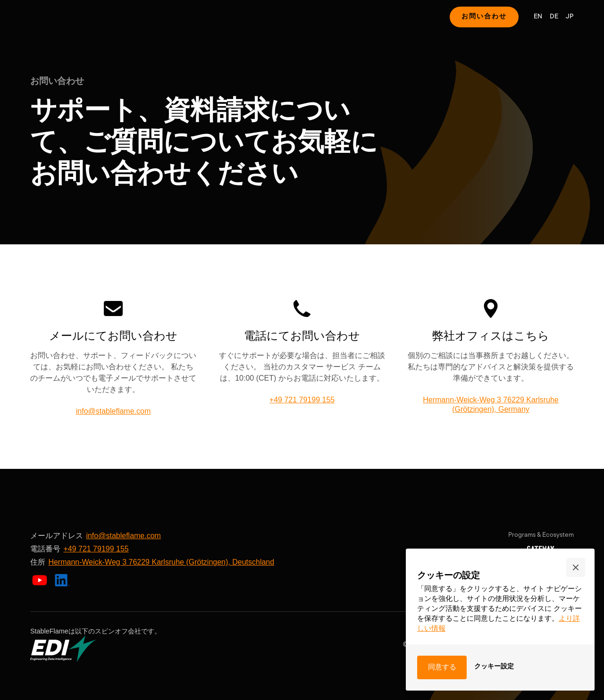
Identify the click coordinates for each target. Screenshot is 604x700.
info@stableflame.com (113, 411)
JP (570, 17)
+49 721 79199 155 (302, 400)
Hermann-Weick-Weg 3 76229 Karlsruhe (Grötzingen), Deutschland (161, 562)
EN (538, 17)
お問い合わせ (484, 17)
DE (554, 17)
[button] (576, 567)
